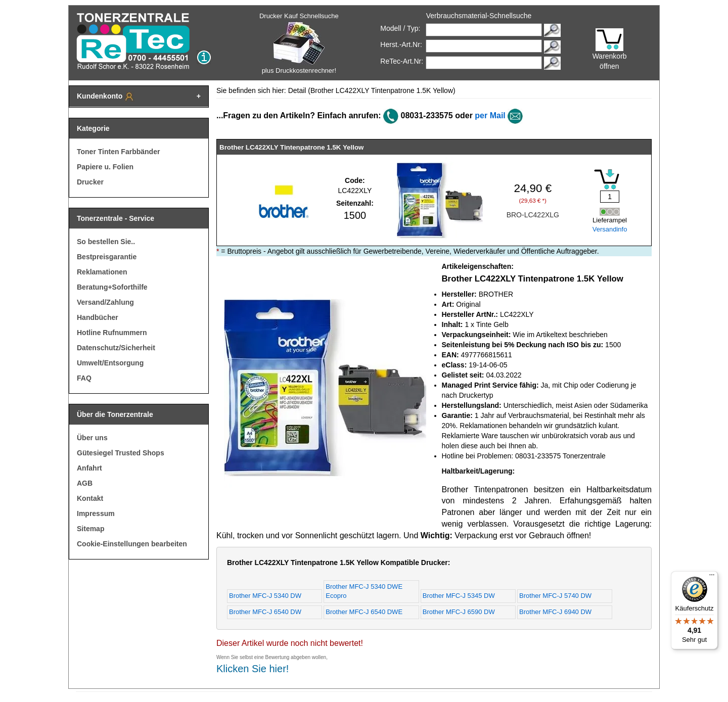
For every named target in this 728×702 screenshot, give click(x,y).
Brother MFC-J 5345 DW (459, 596)
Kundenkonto (106, 97)
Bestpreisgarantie (107, 257)
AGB (85, 483)
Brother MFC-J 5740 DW (555, 596)
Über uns (92, 438)
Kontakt (90, 498)
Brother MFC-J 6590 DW (459, 612)
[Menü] (712, 577)
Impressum (96, 513)
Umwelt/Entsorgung (110, 363)
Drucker (90, 182)
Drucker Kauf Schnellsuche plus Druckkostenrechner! (299, 43)
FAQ (84, 378)
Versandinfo (610, 229)
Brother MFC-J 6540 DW (265, 612)
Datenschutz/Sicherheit (116, 348)
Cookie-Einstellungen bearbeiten (132, 544)
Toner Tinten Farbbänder (118, 152)
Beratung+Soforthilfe (112, 287)
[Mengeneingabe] (610, 197)
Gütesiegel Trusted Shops (121, 453)
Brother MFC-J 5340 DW (265, 596)
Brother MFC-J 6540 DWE (364, 612)
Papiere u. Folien (105, 167)
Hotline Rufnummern (112, 333)
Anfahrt (89, 468)
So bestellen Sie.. (106, 242)
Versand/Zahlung (105, 302)
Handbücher (98, 317)
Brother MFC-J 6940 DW (555, 612)
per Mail (490, 115)
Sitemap (90, 529)
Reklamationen (102, 272)
